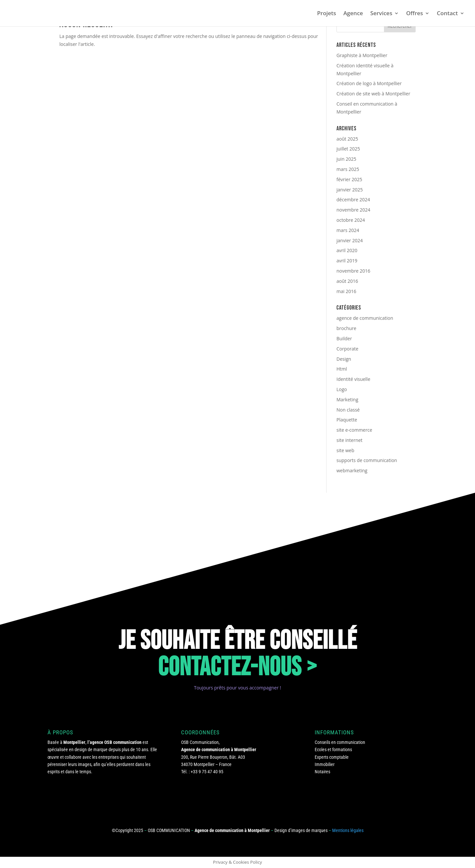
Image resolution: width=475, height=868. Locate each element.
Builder (344, 338)
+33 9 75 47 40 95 (207, 772)
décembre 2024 (353, 200)
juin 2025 (346, 159)
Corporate (347, 349)
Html (342, 369)
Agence (353, 14)
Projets (327, 14)
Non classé (348, 410)
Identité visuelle (353, 379)
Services (381, 14)
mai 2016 (346, 291)
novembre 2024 (353, 210)
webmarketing (352, 470)
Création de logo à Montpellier (369, 83)
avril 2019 (347, 261)
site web (345, 450)
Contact (447, 14)
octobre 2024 (351, 220)
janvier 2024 (350, 240)
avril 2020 (347, 250)
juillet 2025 (348, 149)
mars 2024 (348, 230)
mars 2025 (348, 169)
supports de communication (367, 460)
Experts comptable (332, 757)
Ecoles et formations (333, 750)
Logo (342, 389)
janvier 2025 (350, 190)
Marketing (347, 400)
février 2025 (349, 179)
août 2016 (347, 281)
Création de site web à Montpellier (373, 94)
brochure (346, 328)
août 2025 (347, 139)
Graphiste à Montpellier (362, 55)
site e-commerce (354, 430)
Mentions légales (348, 830)
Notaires (322, 772)
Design (344, 359)
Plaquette (347, 420)
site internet (349, 440)
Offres (414, 14)
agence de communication (365, 318)
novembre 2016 (353, 271)
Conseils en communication (340, 742)
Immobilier (325, 764)
